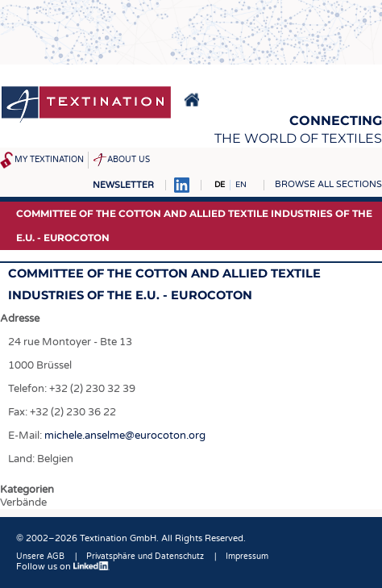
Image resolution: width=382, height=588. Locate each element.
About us (129, 160)
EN (241, 185)
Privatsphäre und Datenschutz (145, 557)
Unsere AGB (40, 557)
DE (220, 185)
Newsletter (123, 185)
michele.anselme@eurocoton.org (125, 436)
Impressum (247, 557)
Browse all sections (328, 184)
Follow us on (63, 567)
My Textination (49, 160)
